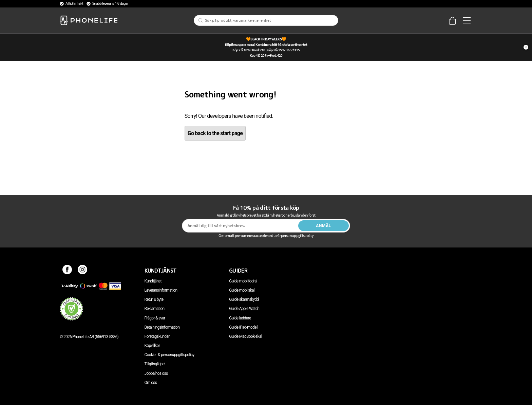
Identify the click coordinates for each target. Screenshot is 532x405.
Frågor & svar (155, 318)
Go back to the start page (215, 133)
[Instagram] (83, 271)
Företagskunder (157, 336)
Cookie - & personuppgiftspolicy (169, 355)
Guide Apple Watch (244, 309)
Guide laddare (240, 318)
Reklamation (155, 309)
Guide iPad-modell (243, 327)
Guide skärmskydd (244, 299)
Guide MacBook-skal (245, 336)
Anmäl (324, 226)
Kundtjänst (153, 281)
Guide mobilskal (242, 290)
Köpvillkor (152, 346)
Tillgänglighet (155, 364)
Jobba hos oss (156, 373)
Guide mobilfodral (243, 281)
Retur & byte (154, 299)
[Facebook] (67, 271)
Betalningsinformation (162, 327)
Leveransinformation (161, 290)
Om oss (151, 383)
